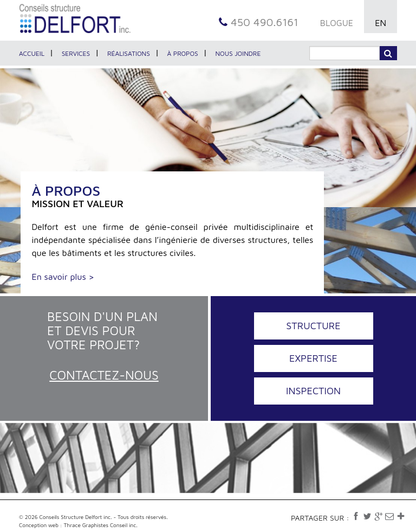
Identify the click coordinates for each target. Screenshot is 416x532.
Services (76, 53)
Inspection (313, 391)
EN (381, 23)
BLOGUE (337, 23)
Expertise (313, 358)
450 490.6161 (259, 22)
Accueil (32, 53)
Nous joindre (238, 53)
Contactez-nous (104, 375)
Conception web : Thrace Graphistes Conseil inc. (78, 525)
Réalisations (129, 53)
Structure (313, 326)
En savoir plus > (63, 277)
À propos (183, 53)
